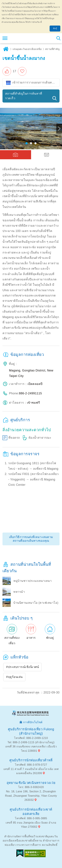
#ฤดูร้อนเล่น (14, 677)
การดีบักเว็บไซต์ (33, 722)
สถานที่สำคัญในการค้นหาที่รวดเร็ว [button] (24, 96)
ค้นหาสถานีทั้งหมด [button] (58, 38)
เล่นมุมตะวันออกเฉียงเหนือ (27, 49)
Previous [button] (3, 129)
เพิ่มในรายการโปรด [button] (23, 71)
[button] (9, 71)
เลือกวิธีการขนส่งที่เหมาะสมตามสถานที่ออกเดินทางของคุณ (31, 539)
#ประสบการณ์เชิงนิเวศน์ (22, 667)
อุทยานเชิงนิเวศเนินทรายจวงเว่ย (31, 783)
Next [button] (59, 129)
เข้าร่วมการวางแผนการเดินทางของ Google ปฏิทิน (36, 82)
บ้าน (6, 49)
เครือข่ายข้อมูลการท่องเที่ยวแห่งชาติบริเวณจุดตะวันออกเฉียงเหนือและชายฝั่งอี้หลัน (23, 38)
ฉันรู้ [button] (55, 28)
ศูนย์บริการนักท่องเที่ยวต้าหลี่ (31, 760)
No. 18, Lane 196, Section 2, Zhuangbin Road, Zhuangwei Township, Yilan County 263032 (31, 796)
